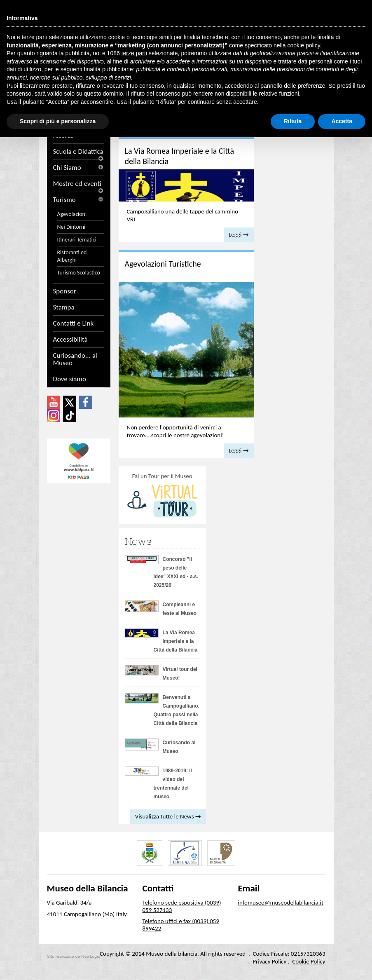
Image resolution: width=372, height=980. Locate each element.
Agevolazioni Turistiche (163, 264)
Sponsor (65, 291)
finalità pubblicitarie (109, 69)
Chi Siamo (79, 168)
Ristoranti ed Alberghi (72, 256)
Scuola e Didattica (79, 152)
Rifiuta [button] (293, 121)
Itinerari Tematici (77, 240)
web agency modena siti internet (74, 957)
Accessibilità (70, 340)
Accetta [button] (342, 121)
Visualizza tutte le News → (168, 816)
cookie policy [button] (304, 45)
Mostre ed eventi (79, 184)
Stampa (64, 307)
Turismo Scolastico (79, 273)
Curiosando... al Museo (75, 359)
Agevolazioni (72, 214)
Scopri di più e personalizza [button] (58, 121)
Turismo (79, 200)
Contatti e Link (74, 324)
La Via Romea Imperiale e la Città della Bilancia (176, 641)
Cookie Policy (309, 961)
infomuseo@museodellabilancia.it (281, 903)
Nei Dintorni (71, 227)
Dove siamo (70, 379)
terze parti (134, 53)
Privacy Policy (269, 961)
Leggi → (239, 234)
